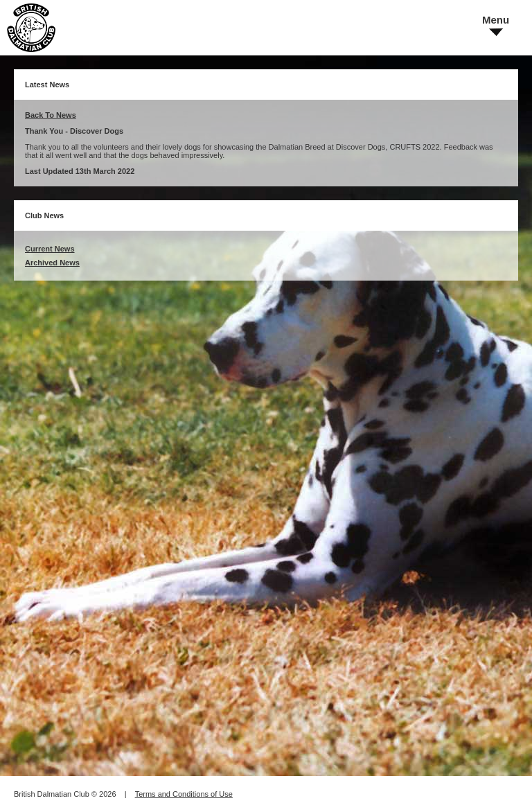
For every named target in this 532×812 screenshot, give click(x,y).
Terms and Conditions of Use (184, 794)
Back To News (51, 115)
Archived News (52, 263)
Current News (50, 249)
